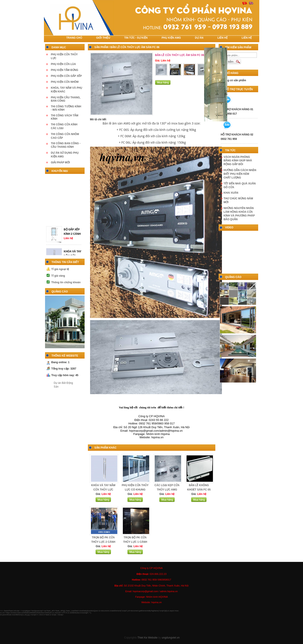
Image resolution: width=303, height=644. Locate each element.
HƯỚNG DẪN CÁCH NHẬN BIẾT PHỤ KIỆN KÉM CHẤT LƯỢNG (240, 174)
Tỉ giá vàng (58, 276)
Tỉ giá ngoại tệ (60, 269)
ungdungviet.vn (171, 638)
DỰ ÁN (199, 38)
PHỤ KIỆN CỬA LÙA (64, 64)
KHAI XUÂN (231, 193)
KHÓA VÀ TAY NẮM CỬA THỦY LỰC (73, 254)
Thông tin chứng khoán (66, 282)
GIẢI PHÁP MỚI (60, 162)
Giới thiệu (103, 38)
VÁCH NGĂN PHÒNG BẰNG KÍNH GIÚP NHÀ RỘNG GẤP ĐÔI (238, 161)
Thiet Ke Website (147, 638)
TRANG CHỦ (74, 38)
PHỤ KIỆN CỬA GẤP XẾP (66, 76)
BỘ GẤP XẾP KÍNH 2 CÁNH (72, 230)
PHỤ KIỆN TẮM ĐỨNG (65, 70)
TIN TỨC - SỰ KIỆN (136, 38)
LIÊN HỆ (222, 38)
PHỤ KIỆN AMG (171, 38)
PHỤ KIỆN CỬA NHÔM (65, 82)
